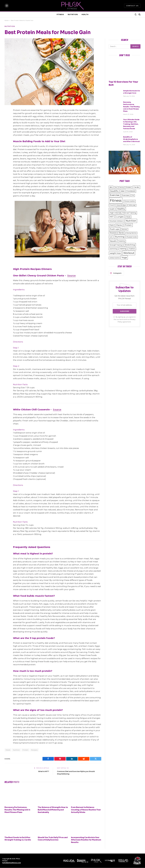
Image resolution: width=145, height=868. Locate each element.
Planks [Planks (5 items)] (119, 225)
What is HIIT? (43, 771)
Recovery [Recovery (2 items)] (124, 229)
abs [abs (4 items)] (111, 187)
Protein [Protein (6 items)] (128, 225)
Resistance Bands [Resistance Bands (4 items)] (117, 233)
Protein (25, 750)
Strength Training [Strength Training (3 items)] (116, 245)
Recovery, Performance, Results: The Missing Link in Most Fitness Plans (17, 810)
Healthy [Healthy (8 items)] (121, 209)
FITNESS (60, 14)
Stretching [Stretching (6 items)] (130, 245)
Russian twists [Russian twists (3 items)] (132, 237)
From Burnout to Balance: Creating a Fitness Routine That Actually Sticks (86, 810)
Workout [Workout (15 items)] (129, 253)
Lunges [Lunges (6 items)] (120, 217)
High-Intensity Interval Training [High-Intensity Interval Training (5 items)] (123, 213)
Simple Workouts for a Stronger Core (132, 92)
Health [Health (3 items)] (112, 209)
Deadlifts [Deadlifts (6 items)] (114, 191)
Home (7, 20)
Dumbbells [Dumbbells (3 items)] (131, 191)
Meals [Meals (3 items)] (128, 217)
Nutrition (10, 26)
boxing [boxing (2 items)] (122, 187)
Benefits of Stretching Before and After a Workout (131, 139)
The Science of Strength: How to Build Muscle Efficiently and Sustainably (53, 810)
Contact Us (132, 6)
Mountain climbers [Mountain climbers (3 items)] (116, 221)
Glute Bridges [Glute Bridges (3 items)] (121, 205)
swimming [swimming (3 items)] (113, 249)
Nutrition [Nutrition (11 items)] (131, 221)
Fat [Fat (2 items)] (133, 196)
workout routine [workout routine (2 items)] (114, 258)
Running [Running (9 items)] (120, 237)
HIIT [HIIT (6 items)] (112, 217)
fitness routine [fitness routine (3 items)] (129, 201)
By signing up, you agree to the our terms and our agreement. (124, 319)
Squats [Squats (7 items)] (113, 241)
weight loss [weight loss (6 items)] (115, 253)
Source (71, 276)
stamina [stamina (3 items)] (122, 241)
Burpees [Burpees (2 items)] (129, 187)
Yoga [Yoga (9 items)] (124, 258)
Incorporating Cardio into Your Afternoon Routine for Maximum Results (86, 840)
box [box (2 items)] (116, 187)
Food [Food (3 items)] (112, 205)
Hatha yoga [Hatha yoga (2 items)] (132, 205)
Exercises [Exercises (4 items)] (126, 195)
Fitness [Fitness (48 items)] (116, 200)
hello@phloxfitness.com (12, 863)
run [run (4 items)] (111, 237)
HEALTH (85, 14)
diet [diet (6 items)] (123, 191)
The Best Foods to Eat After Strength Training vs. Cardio (18, 839)
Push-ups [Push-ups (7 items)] (115, 229)
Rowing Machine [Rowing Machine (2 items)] (131, 233)
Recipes (34, 750)
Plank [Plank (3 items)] (112, 225)
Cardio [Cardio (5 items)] (136, 187)
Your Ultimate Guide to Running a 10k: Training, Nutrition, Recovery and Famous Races (131, 124)
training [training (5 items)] (123, 249)
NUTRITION (73, 14)
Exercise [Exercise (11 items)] (115, 195)
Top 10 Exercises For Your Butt (123, 83)
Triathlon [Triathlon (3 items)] (132, 249)
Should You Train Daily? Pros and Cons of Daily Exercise (53, 839)
